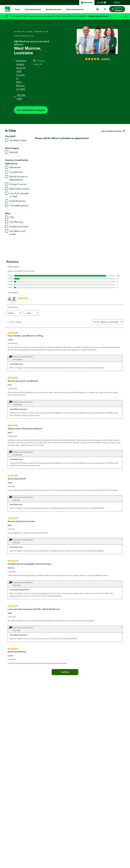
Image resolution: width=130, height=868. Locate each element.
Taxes (17, 9)
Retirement (13, 167)
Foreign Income (16, 184)
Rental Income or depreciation (16, 178)
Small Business (15, 201)
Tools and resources (75, 9)
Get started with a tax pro (31, 110)
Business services (54, 9)
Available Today (16, 140)
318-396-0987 (21, 97)
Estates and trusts (17, 226)
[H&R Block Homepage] (87, 3)
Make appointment (99, 16)
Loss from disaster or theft (17, 195)
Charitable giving (16, 205)
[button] (117, 9)
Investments (14, 172)
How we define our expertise (112, 131)
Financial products (33, 9)
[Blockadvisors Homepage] (102, 3)
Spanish (12, 152)
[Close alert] (126, 16)
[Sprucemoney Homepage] (117, 3)
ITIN (9, 217)
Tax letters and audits (15, 232)
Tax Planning (14, 222)
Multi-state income (17, 189)
